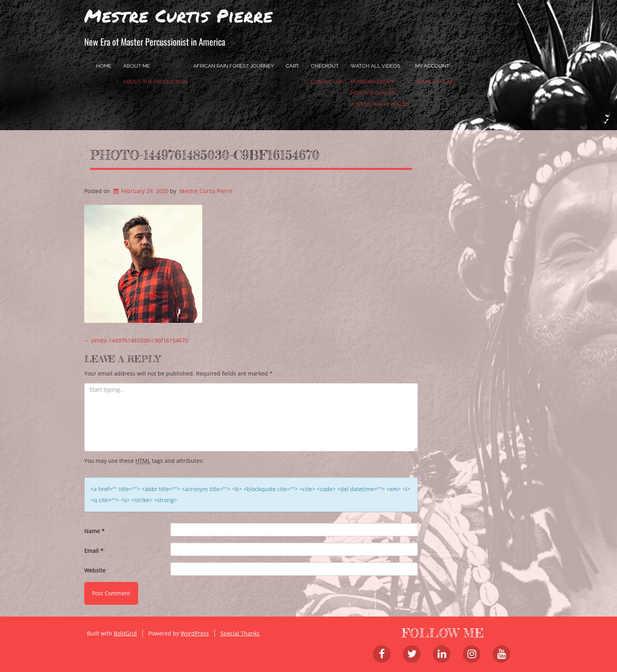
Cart (292, 66)
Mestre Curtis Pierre (178, 15)
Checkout (325, 66)
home (104, 66)
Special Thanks (240, 633)
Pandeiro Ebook (373, 82)
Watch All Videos (375, 66)
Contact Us (327, 82)
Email (94, 551)
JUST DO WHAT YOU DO (380, 104)
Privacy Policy (435, 82)
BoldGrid (125, 633)
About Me (137, 66)
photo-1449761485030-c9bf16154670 (205, 155)
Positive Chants (373, 93)
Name (94, 531)
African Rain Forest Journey (234, 66)
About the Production (155, 82)
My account (432, 66)
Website (95, 570)
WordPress (195, 633)
